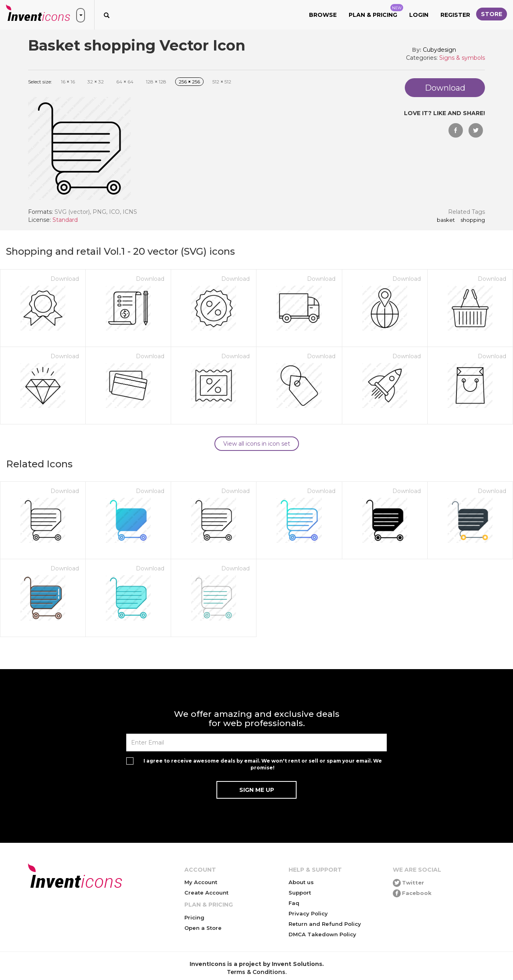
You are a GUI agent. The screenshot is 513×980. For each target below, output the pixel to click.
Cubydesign (439, 50)
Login (419, 15)
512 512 (222, 82)
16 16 (68, 82)
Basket (446, 220)
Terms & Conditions (256, 972)
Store (492, 14)
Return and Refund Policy (325, 924)
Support (300, 893)
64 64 (125, 82)
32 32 (96, 82)
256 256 (189, 82)
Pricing (194, 917)
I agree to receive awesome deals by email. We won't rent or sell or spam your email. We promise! (263, 764)
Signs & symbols (462, 58)
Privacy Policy (308, 913)
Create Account (206, 893)
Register (455, 15)
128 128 (156, 82)
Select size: (40, 82)
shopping (473, 220)
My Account (201, 882)
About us (301, 882)
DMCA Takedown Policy (322, 934)
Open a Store (203, 928)
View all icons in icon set (257, 444)
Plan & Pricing (376, 11)
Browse (323, 15)
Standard (65, 220)
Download (65, 279)
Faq (294, 903)
